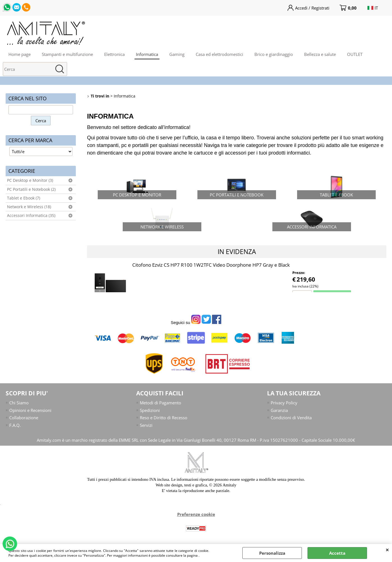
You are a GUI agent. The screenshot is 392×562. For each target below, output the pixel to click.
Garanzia (279, 410)
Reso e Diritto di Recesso (164, 418)
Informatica (147, 54)
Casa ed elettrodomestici (219, 54)
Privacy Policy (284, 403)
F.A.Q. (15, 425)
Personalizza (272, 553)
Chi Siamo (19, 403)
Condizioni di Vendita (291, 418)
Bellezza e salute (320, 54)
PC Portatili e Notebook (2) (31, 189)
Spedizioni (150, 410)
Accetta (337, 553)
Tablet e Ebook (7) (24, 198)
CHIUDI (387, 550)
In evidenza (237, 251)
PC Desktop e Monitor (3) (30, 180)
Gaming (177, 54)
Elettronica (114, 54)
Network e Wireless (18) (29, 207)
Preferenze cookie (196, 514)
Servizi (146, 425)
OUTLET (355, 54)
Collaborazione (24, 418)
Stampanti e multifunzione (67, 54)
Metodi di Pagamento (160, 403)
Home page (20, 54)
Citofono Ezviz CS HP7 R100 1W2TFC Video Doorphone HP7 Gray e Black (211, 265)
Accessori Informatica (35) (31, 216)
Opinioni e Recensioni (30, 410)
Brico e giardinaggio (274, 54)
